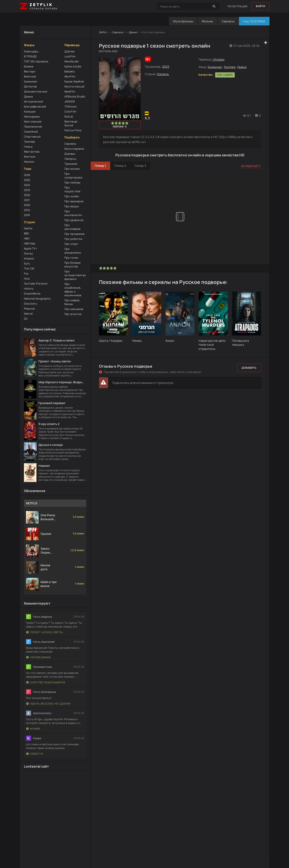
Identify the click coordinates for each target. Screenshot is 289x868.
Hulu (27, 278)
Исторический (33, 101)
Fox (26, 273)
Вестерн (30, 71)
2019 (27, 210)
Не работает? (251, 166)
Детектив (30, 86)
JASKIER (70, 101)
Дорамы (70, 154)
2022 (27, 195)
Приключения (33, 127)
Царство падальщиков (46, 682)
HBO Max (30, 243)
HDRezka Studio (75, 96)
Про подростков (72, 189)
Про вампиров (74, 201)
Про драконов (74, 220)
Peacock (29, 309)
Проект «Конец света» (45, 632)
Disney (29, 253)
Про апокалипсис (73, 251)
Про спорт (71, 244)
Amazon (29, 258)
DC (26, 319)
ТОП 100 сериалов (36, 61)
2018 (27, 215)
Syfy (27, 263)
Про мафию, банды (72, 302)
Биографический (35, 106)
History (29, 288)
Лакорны (70, 159)
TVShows (71, 106)
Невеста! (35, 754)
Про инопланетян (73, 213)
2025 (27, 180)
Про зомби (72, 196)
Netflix (28, 228)
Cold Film (70, 111)
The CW (29, 268)
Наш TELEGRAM (254, 21)
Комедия (30, 111)
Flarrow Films (73, 130)
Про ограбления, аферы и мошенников (73, 290)
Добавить (249, 368)
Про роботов (73, 239)
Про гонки (71, 258)
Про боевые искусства (73, 264)
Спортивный (32, 137)
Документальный (36, 91)
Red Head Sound (71, 123)
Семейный (31, 132)
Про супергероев (73, 176)
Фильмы (207, 21)
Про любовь (73, 182)
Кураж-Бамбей (74, 81)
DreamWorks (32, 294)
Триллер (30, 142)
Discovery (31, 304)
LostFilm (70, 56)
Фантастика (32, 152)
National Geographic (37, 299)
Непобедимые (39, 657)
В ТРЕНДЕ (30, 56)
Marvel (28, 314)
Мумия (33, 729)
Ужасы (28, 147)
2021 (27, 200)
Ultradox (218, 59)
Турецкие (71, 164)
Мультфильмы (183, 21)
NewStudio (72, 61)
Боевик (29, 66)
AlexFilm (70, 76)
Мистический (33, 121)
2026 (27, 175)
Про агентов (73, 314)
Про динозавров (73, 227)
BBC (27, 233)
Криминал (31, 81)
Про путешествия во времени (75, 275)
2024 (27, 185)
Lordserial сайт (37, 766)
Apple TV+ (31, 248)
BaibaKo (70, 71)
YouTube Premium (36, 283)
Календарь (31, 51)
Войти (260, 6)
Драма (28, 96)
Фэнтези (30, 157)
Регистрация (237, 6)
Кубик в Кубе (73, 66)
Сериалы (228, 21)
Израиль (163, 74)
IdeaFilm (70, 91)
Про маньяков (74, 309)
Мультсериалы (74, 149)
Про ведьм (72, 206)
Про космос (72, 169)
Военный (30, 76)
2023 (27, 190)
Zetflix (103, 32)
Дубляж (70, 51)
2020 (27, 205)
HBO (27, 238)
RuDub (69, 116)
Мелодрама (32, 116)
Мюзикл (29, 162)
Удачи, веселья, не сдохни (48, 704)
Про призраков (74, 234)
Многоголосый (74, 86)
